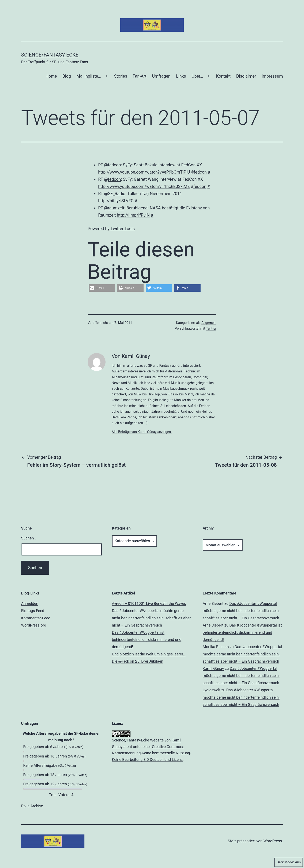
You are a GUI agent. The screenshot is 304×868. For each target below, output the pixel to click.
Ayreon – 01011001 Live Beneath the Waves (149, 603)
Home (51, 76)
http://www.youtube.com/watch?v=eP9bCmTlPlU (144, 172)
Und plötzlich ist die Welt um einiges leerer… (149, 654)
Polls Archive (32, 806)
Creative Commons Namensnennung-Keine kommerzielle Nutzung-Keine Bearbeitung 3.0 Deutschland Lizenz (151, 753)
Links (181, 76)
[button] (102, 288)
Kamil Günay (213, 668)
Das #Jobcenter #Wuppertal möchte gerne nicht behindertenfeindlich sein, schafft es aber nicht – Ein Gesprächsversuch (151, 618)
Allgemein (209, 323)
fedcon (114, 165)
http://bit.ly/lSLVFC (116, 201)
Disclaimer (246, 76)
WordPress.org (34, 625)
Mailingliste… (89, 76)
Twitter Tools (123, 229)
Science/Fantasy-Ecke (50, 55)
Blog (67, 76)
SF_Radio (117, 194)
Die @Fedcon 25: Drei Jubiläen (138, 661)
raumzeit (116, 208)
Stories (121, 76)
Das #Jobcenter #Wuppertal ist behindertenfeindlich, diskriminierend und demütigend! (147, 640)
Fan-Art (140, 76)
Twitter (211, 328)
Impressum (272, 76)
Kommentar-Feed (36, 618)
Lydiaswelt (212, 690)
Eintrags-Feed (33, 611)
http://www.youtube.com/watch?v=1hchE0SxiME (144, 186)
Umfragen (161, 76)
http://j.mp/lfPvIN (133, 215)
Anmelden (30, 603)
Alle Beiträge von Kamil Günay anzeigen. (142, 432)
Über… (197, 76)
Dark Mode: (289, 862)
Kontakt (223, 76)
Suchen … (29, 538)
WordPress (273, 841)
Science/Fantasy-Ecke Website (138, 740)
